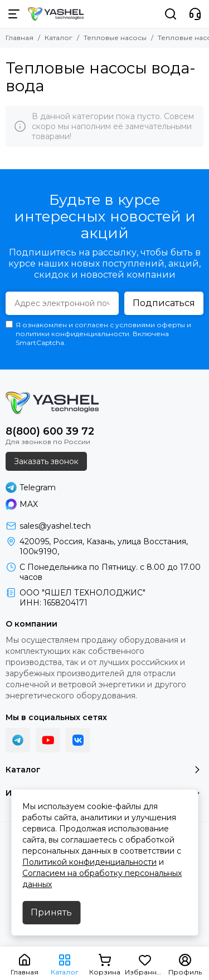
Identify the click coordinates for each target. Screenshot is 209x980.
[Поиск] (171, 14)
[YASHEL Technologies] (56, 14)
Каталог (59, 38)
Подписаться (164, 303)
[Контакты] (195, 14)
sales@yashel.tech (55, 526)
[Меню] (14, 14)
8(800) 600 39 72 (50, 431)
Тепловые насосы (115, 38)
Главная (20, 38)
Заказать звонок (46, 461)
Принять (51, 912)
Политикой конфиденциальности (89, 862)
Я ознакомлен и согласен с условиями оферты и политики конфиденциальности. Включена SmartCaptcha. (98, 334)
